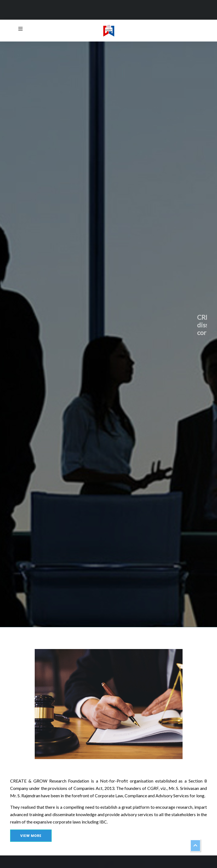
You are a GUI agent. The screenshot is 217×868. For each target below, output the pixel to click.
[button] (195, 846)
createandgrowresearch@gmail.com (127, 6)
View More (31, 836)
